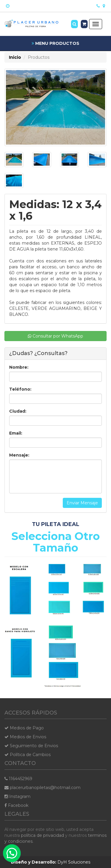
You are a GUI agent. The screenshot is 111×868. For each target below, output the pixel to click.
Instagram (17, 796)
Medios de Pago (24, 728)
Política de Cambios (28, 755)
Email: (16, 433)
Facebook (16, 805)
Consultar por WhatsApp (55, 336)
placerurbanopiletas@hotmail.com (42, 788)
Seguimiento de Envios (31, 746)
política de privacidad (42, 835)
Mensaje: (19, 455)
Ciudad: (18, 411)
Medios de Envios (25, 737)
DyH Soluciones (51, 862)
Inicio (15, 57)
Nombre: (19, 367)
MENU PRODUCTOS (55, 43)
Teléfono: (20, 389)
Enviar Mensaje (82, 503)
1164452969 (18, 779)
